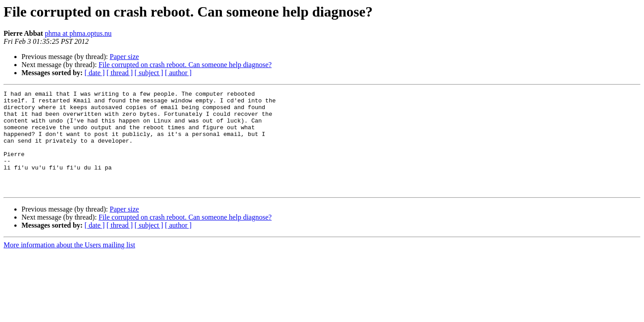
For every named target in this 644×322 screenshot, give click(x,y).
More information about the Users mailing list (69, 265)
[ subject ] (149, 73)
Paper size (124, 57)
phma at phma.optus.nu (78, 33)
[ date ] (95, 73)
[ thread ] (120, 73)
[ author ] (178, 73)
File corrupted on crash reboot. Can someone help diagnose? (185, 65)
